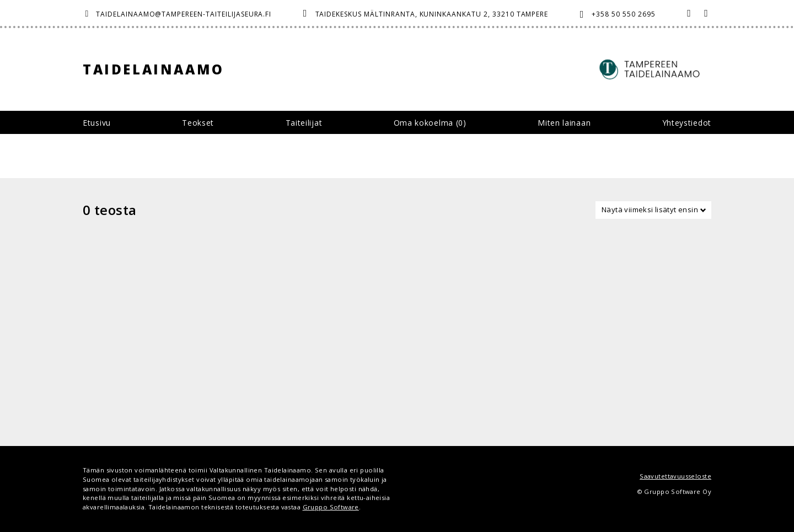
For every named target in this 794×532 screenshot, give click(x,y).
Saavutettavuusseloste (675, 476)
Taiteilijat (304, 123)
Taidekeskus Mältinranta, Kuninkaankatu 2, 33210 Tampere (432, 14)
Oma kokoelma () (430, 123)
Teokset (198, 123)
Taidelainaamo (154, 69)
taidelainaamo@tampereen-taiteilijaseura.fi (184, 14)
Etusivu (97, 123)
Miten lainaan (564, 123)
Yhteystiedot (687, 123)
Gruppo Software (331, 507)
